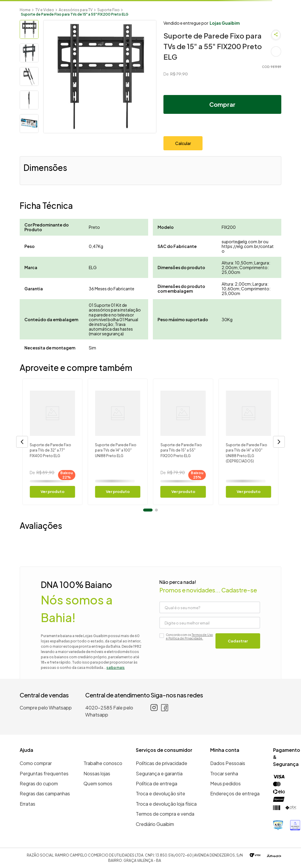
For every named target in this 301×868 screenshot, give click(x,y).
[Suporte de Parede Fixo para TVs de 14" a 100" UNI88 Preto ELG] (118, 442)
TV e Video (45, 10)
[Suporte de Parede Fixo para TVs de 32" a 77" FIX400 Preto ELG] (52, 442)
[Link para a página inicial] (25, 10)
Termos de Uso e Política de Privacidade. (189, 637)
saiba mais (116, 668)
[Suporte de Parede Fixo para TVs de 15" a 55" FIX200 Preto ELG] (183, 442)
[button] (22, 442)
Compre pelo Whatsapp (46, 708)
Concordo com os (189, 637)
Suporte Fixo (108, 10)
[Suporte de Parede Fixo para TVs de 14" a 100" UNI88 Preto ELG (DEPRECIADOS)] (248, 442)
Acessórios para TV (76, 10)
